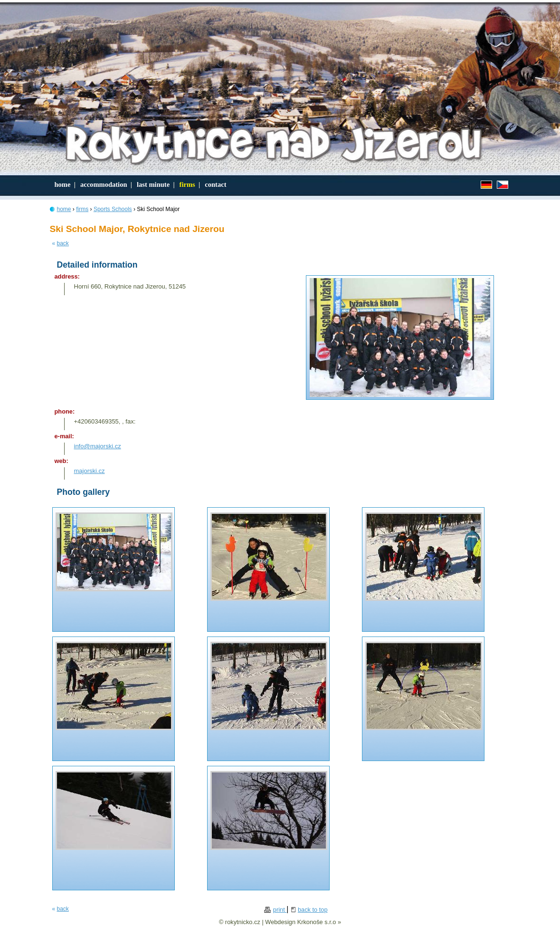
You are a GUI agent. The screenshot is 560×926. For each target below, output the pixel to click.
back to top (313, 910)
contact (215, 184)
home (64, 184)
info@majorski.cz (98, 446)
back (63, 243)
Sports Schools (113, 209)
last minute (155, 184)
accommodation (105, 184)
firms (189, 184)
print (280, 910)
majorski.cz (90, 471)
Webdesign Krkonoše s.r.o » (303, 922)
